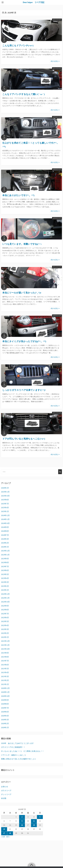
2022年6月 (5, 618)
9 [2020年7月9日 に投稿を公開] (22, 821)
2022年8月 (5, 610)
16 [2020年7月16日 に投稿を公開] (22, 825)
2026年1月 (5, 488)
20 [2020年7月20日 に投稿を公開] (4, 829)
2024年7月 (5, 535)
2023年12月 (5, 551)
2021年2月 (5, 680)
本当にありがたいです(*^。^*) (18, 195)
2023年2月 (5, 586)
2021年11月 (5, 645)
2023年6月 (5, 570)
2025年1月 (5, 511)
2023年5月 (5, 574)
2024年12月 (5, 515)
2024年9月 (5, 527)
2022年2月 (5, 633)
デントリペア (57, 20)
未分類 (4, 798)
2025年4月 (5, 508)
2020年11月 (5, 692)
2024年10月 (5, 523)
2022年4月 (5, 625)
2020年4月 (5, 716)
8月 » (8, 837)
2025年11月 (5, 492)
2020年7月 (5, 708)
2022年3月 (5, 629)
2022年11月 (5, 598)
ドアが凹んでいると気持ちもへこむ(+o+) (24, 439)
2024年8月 (5, 531)
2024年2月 (5, 543)
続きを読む (55, 61)
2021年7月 (5, 661)
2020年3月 (5, 720)
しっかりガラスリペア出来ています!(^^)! (24, 390)
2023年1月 (5, 590)
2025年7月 (5, 504)
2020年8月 (5, 704)
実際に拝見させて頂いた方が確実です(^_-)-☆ (19, 759)
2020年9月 (5, 700)
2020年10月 (5, 696)
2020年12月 (5, 688)
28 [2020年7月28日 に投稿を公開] (10, 833)
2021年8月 (5, 657)
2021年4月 (5, 672)
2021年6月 (5, 665)
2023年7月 (5, 566)
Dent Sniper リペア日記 (33, 2)
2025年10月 (5, 496)
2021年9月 (5, 653)
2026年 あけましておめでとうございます (17, 743)
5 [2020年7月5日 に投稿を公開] (40, 817)
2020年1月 (5, 728)
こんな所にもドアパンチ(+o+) (18, 46)
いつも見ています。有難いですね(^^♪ (22, 244)
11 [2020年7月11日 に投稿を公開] (34, 821)
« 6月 (3, 837)
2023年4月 (5, 578)
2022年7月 (5, 614)
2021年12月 (5, 641)
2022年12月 (5, 594)
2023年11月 (5, 555)
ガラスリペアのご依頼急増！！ (13, 747)
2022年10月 (5, 602)
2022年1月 (5, 637)
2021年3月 (5, 676)
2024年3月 (5, 539)
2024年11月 (5, 519)
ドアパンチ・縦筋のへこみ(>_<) (13, 755)
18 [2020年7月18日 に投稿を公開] (34, 825)
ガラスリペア (57, 117)
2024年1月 (5, 547)
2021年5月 (5, 669)
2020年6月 (5, 712)
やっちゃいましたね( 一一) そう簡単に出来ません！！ (22, 751)
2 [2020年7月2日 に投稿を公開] (22, 817)
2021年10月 (5, 649)
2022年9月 (5, 606)
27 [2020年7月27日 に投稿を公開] (4, 833)
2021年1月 (5, 684)
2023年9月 (5, 559)
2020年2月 (5, 724)
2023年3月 (5, 582)
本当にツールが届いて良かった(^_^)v (22, 293)
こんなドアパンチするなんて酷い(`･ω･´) (24, 94)
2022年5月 (5, 621)
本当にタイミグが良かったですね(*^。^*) (24, 341)
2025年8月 (5, 500)
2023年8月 (5, 562)
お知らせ (5, 787)
